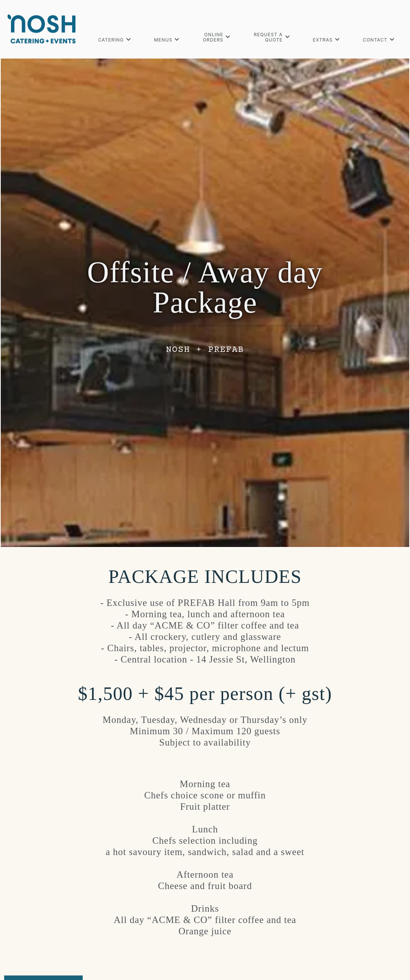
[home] (42, 29)
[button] (115, 39)
